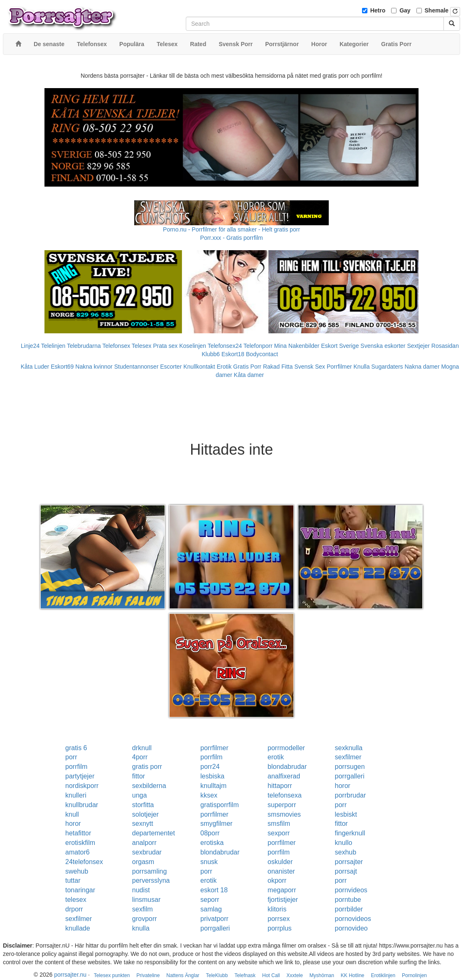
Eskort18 (233, 354)
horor (343, 786)
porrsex (279, 919)
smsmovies (284, 814)
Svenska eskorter (383, 346)
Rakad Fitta (278, 367)
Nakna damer (422, 367)
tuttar (73, 880)
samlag (211, 909)
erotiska (212, 843)
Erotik (224, 367)
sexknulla (349, 748)
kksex (209, 795)
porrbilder (349, 909)
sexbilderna (149, 786)
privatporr (214, 919)
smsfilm (279, 824)
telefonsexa (285, 795)
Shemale (437, 10)
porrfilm (211, 757)
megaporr (282, 890)
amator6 (78, 852)
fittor (139, 776)
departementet (154, 833)
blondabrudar (287, 767)
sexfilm (143, 909)
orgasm (143, 862)
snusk (209, 862)
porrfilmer (214, 748)
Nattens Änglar (183, 975)
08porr (210, 833)
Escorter (171, 367)
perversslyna (151, 880)
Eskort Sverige (340, 346)
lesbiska (212, 776)
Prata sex (165, 346)
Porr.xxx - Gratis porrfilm (232, 238)
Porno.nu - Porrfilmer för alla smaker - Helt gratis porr (231, 229)
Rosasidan (445, 346)
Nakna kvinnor (94, 367)
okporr (277, 880)
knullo (344, 843)
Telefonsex (116, 346)
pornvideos (351, 890)
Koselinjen (193, 346)
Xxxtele (294, 975)
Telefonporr (258, 346)
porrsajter (349, 862)
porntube (348, 900)
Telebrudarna (84, 346)
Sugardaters (387, 367)
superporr (282, 805)
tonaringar (80, 890)
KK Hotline (353, 975)
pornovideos (353, 919)
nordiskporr (82, 786)
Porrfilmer (339, 367)
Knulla (362, 367)
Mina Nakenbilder (297, 346)
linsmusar (146, 900)
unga (140, 795)
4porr (140, 757)
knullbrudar (82, 805)
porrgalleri (350, 776)
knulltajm (213, 786)
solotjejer (145, 814)
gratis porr (147, 767)
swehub (77, 871)
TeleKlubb (217, 975)
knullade (78, 928)
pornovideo (351, 928)
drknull (142, 748)
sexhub (346, 852)
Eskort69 (62, 367)
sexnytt (143, 824)
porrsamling (150, 871)
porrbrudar (351, 795)
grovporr (145, 919)
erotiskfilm (80, 843)
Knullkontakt (199, 367)
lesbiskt (346, 814)
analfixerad (284, 776)
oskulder (280, 862)
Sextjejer (418, 346)
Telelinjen (53, 346)
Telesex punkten (112, 975)
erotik (276, 757)
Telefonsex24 (225, 346)
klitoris (277, 909)
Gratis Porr (247, 367)
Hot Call (271, 975)
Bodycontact (262, 354)
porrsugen (350, 767)
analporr (144, 843)
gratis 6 (76, 748)
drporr (74, 909)
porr (71, 757)
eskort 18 (214, 890)
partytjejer (80, 776)
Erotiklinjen (383, 975)
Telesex (142, 346)
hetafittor (78, 833)
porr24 (210, 767)
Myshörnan (322, 975)
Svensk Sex (310, 367)
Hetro (378, 10)
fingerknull (350, 833)
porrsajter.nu (70, 975)
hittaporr (280, 786)
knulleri (76, 795)
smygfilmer (216, 824)
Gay (405, 10)
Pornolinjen (414, 975)
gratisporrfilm (219, 805)
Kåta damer (249, 375)
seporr (210, 900)
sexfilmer (348, 757)
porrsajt (346, 871)
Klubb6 (211, 354)
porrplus (280, 928)
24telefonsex (84, 862)
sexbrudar (147, 852)
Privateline (148, 975)
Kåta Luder (35, 367)
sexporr (279, 833)
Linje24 (30, 346)
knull (72, 814)
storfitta (143, 805)
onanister (281, 871)
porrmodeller (286, 748)
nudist (141, 890)
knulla (141, 928)
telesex (76, 900)
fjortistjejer (283, 900)
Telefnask (245, 975)
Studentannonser (137, 367)
